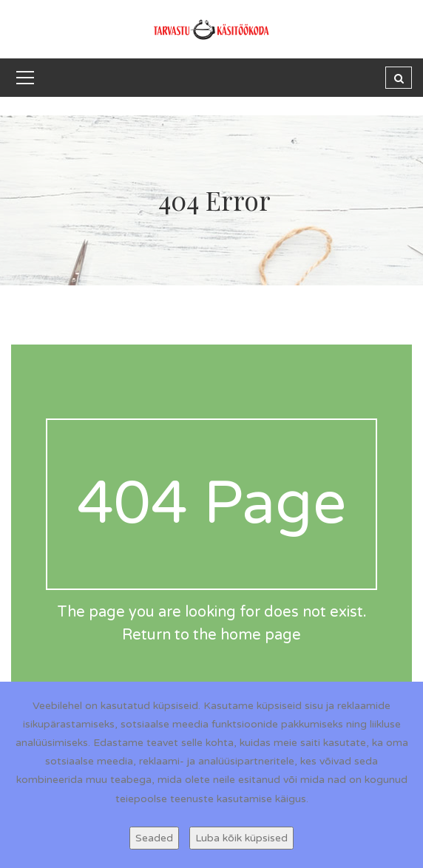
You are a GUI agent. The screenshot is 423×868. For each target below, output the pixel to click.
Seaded (154, 838)
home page (261, 635)
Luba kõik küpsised (241, 838)
